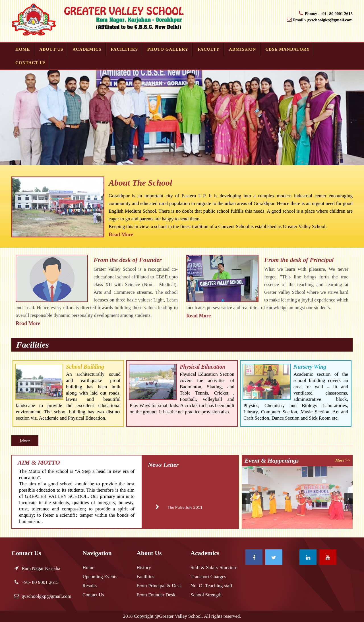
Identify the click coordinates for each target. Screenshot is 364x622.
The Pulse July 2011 (176, 511)
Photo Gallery (168, 49)
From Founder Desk (156, 595)
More (25, 441)
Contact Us (31, 63)
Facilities (125, 49)
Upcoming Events (100, 577)
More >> (343, 460)
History (144, 567)
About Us (51, 49)
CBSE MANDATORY (288, 49)
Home (23, 49)
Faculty (209, 49)
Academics (87, 49)
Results (90, 586)
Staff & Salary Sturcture (214, 567)
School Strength (206, 595)
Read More (121, 235)
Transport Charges (208, 577)
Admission (243, 49)
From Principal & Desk (159, 586)
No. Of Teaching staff (211, 586)
